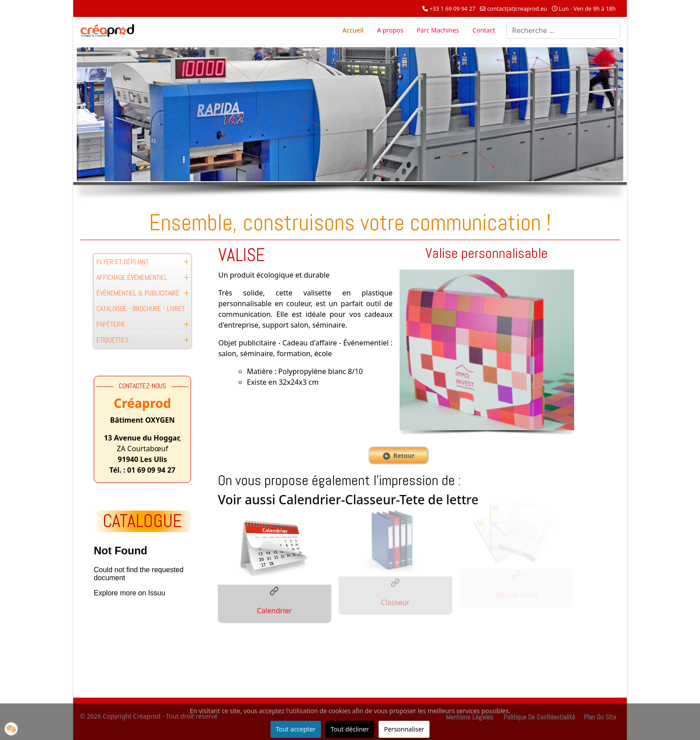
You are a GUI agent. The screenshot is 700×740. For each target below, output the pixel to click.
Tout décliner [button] (350, 729)
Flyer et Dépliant (123, 262)
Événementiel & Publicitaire (138, 293)
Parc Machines (438, 30)
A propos (390, 30)
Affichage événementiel (132, 277)
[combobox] (563, 30)
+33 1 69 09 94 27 (452, 9)
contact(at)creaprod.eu (517, 9)
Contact (484, 30)
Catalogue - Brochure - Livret (141, 309)
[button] (186, 262)
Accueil (353, 30)
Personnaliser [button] (404, 729)
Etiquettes (112, 340)
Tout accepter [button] (296, 729)
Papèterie (111, 324)
